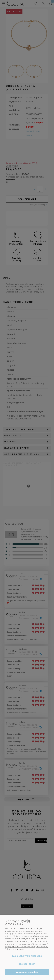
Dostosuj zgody (27, 964)
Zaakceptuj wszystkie (27, 972)
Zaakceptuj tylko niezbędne (27, 956)
